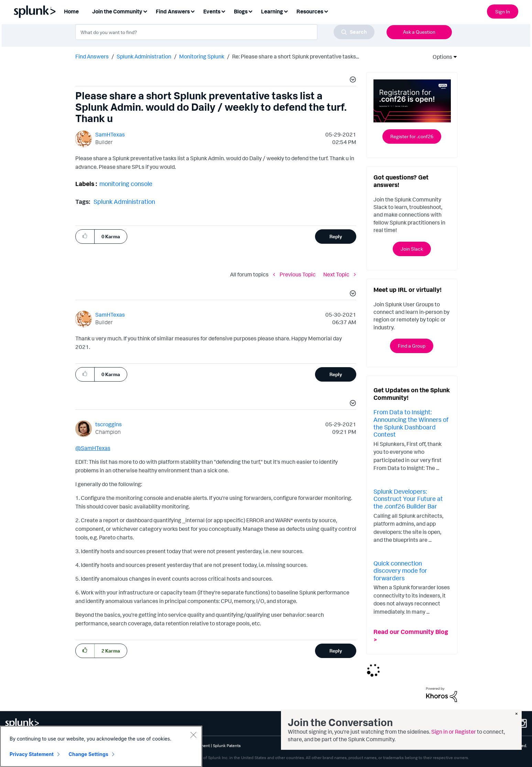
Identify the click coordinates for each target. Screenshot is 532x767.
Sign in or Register (454, 732)
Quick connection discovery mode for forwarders (400, 571)
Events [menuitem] (212, 11)
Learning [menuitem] (272, 11)
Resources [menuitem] (310, 11)
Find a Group (412, 346)
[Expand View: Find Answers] (193, 11)
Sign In (503, 12)
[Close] (193, 735)
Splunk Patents (227, 746)
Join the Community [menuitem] (117, 11)
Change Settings (89, 754)
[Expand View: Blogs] (250, 11)
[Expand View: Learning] (286, 11)
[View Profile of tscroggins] (108, 424)
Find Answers (92, 56)
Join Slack (412, 249)
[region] (101, 746)
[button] (352, 80)
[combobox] (225, 32)
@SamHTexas (93, 448)
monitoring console (126, 184)
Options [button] (440, 57)
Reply (336, 236)
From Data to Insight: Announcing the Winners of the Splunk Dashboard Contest (411, 423)
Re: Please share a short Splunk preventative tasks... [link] (296, 56)
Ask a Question (419, 32)
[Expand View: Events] (223, 11)
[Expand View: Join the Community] (145, 11)
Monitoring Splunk (202, 56)
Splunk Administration (144, 56)
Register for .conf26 (412, 136)
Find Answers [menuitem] (173, 11)
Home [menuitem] (71, 11)
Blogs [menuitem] (241, 11)
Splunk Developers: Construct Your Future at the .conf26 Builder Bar (408, 499)
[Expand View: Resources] (326, 11)
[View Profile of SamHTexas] (110, 134)
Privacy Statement (32, 754)
